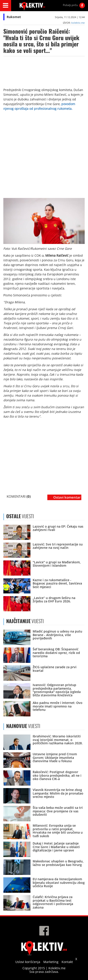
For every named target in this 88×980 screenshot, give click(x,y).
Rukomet (14, 17)
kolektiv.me (78, 23)
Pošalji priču (70, 5)
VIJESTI (25, 621)
